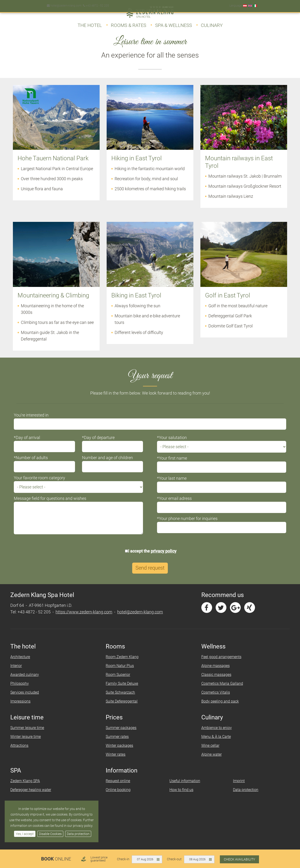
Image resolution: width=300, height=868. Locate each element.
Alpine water (209, 761)
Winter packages (122, 752)
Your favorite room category (46, 484)
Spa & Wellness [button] (174, 23)
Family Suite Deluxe (124, 690)
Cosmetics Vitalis (214, 699)
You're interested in (37, 422)
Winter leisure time (32, 743)
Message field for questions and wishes (56, 505)
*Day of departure (101, 444)
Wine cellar (208, 752)
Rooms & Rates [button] (129, 23)
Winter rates (118, 761)
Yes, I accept (25, 834)
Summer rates (119, 743)
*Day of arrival (33, 444)
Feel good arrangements (219, 664)
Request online (120, 788)
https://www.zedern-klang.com (90, 619)
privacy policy (164, 558)
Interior (22, 672)
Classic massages (214, 681)
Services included (31, 699)
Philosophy (26, 690)
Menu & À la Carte (214, 743)
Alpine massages (213, 672)
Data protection (78, 834)
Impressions (26, 708)
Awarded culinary (31, 681)
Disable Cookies (50, 834)
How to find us (181, 797)
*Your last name (172, 485)
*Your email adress (174, 505)
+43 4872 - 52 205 (95, 3)
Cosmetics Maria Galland (220, 690)
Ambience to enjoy (214, 734)
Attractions (25, 752)
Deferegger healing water (37, 797)
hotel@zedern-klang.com (64, 3)
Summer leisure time (33, 734)
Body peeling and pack (218, 708)
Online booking (120, 797)
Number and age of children (111, 464)
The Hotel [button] (90, 23)
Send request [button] (150, 575)
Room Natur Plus (122, 672)
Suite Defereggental (124, 708)
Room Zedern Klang (124, 664)
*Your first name (172, 465)
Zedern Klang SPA (31, 788)
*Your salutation (172, 444)
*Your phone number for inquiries (187, 525)
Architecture (26, 664)
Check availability (239, 859)
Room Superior (120, 681)
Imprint (236, 788)
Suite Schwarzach (122, 699)
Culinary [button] (212, 23)
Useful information (184, 788)
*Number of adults (37, 464)
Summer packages (123, 734)
